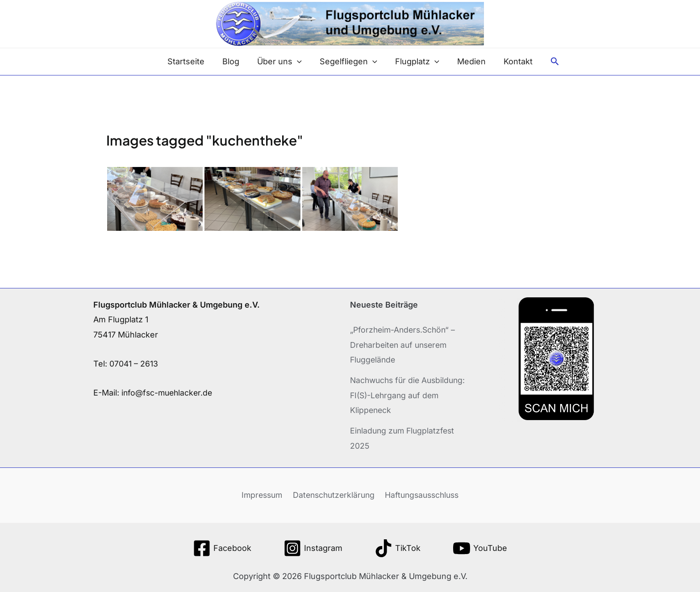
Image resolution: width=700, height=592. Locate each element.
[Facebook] (222, 548)
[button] (299, 62)
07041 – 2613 (134, 364)
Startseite (191, 61)
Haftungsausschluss (423, 494)
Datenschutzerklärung (333, 494)
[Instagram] (313, 548)
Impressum (260, 494)
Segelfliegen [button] (348, 62)
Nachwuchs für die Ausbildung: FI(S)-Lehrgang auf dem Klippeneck (410, 395)
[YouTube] (480, 548)
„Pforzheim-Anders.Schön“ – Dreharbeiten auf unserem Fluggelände (405, 345)
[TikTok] (398, 548)
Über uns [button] (281, 62)
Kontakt (513, 61)
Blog (234, 61)
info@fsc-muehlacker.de (169, 393)
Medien (468, 61)
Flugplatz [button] (415, 62)
